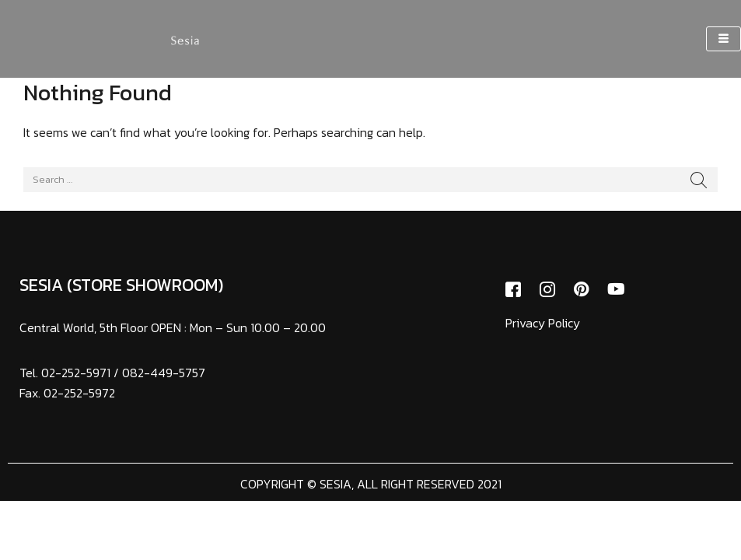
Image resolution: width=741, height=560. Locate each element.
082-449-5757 (164, 373)
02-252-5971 (76, 373)
